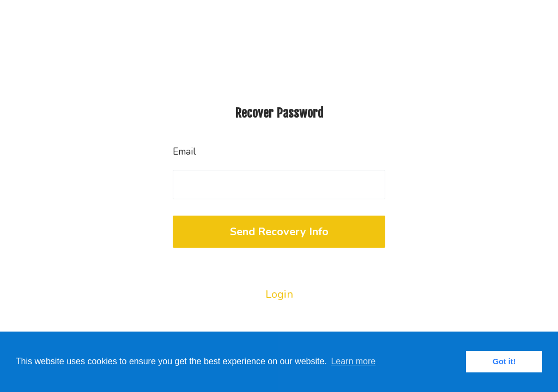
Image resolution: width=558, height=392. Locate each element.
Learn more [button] (353, 361)
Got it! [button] (504, 362)
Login (279, 294)
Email (184, 151)
